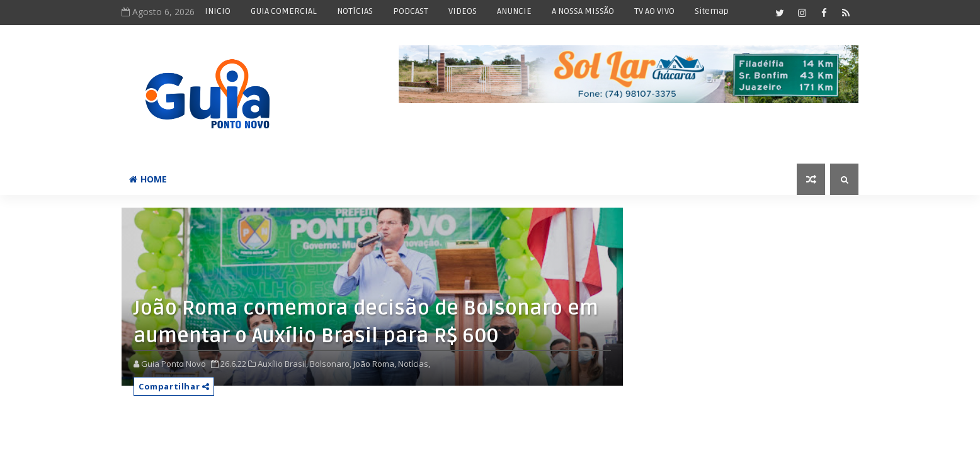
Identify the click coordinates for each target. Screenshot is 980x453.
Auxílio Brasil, (283, 364)
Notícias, (414, 364)
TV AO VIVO (654, 11)
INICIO (218, 11)
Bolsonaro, (331, 364)
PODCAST (411, 11)
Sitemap (712, 11)
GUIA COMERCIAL (284, 11)
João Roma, (375, 364)
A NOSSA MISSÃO (583, 11)
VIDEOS (463, 11)
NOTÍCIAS (355, 11)
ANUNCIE (514, 11)
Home (148, 179)
